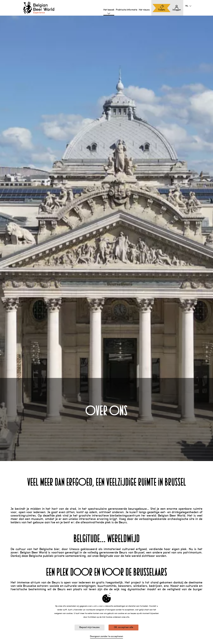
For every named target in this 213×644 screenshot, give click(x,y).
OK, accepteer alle (124, 627)
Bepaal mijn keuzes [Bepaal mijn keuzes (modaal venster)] (89, 627)
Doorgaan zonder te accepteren (106, 637)
